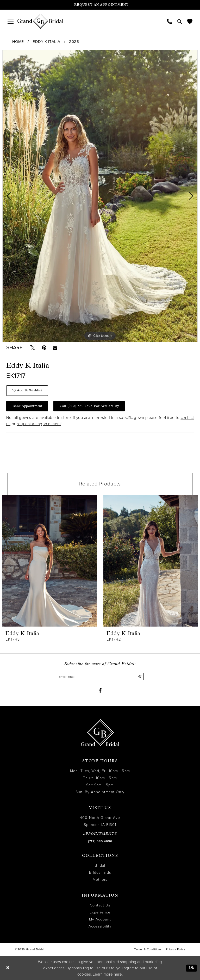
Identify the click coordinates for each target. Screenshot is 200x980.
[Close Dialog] (8, 968)
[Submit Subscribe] (140, 677)
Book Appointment (27, 406)
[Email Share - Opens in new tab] (55, 348)
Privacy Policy (176, 949)
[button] (11, 21)
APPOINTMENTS (100, 834)
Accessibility (100, 926)
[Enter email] (100, 677)
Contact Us (100, 905)
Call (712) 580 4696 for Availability (89, 406)
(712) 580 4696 (100, 841)
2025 (74, 42)
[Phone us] (170, 21)
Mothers (100, 880)
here (118, 974)
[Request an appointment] (100, 5)
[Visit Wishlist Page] (190, 21)
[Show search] (180, 21)
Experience (100, 912)
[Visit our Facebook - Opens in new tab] (100, 690)
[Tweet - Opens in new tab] (33, 348)
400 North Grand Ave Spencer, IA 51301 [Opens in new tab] (100, 821)
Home (18, 42)
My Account (100, 919)
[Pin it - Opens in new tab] (44, 348)
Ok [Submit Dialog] (192, 968)
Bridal (100, 866)
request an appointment (39, 424)
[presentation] (50, 561)
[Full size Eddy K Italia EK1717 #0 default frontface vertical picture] (100, 196)
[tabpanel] (100, 196)
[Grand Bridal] (40, 21)
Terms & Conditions (148, 949)
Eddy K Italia (46, 42)
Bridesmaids (100, 873)
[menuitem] (11, 21)
